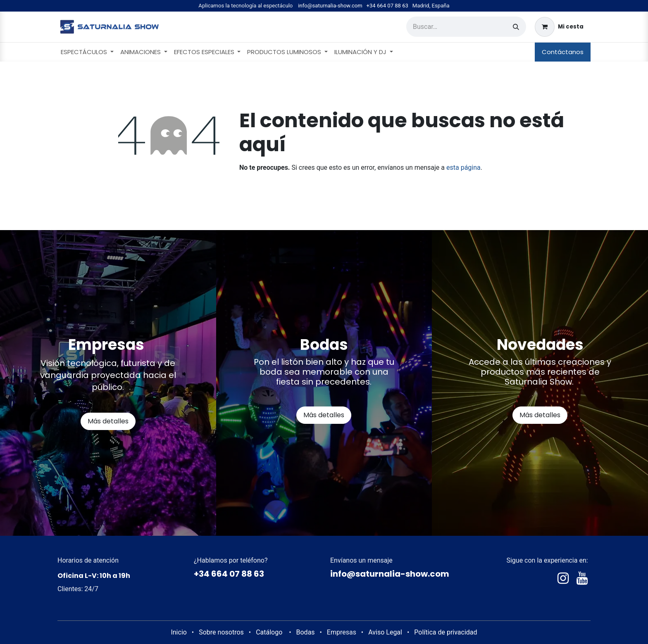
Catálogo (269, 632)
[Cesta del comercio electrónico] (559, 27)
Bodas (306, 632)
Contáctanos (563, 52)
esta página (463, 168)
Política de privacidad (445, 632)
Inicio (179, 632)
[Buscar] (516, 27)
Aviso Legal (385, 632)
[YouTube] (582, 578)
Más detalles (108, 421)
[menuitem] (87, 52)
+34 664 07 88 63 (387, 6)
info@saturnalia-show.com (330, 6)
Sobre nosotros (221, 632)
